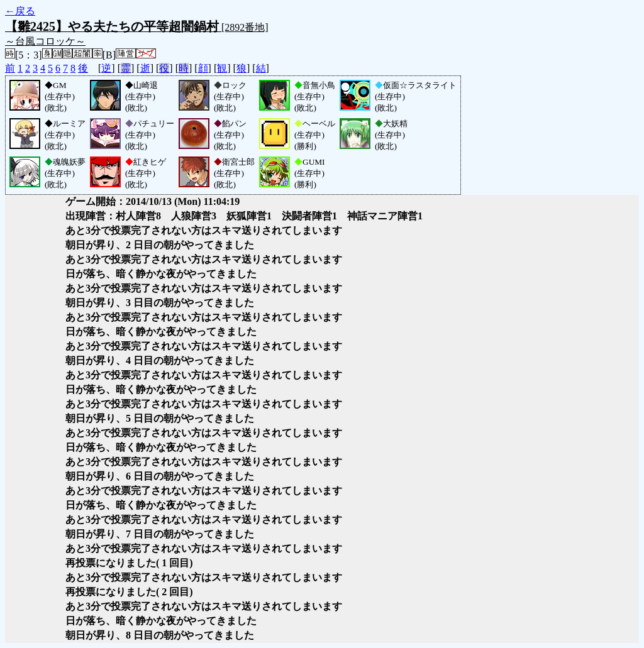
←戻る (20, 11)
